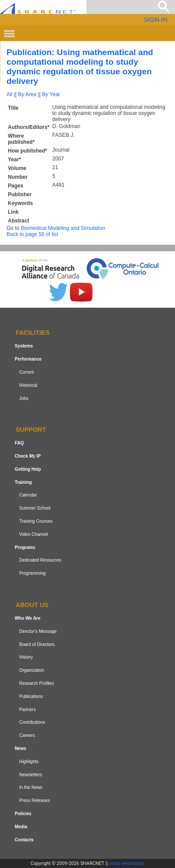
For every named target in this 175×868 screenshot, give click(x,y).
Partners (27, 710)
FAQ (19, 443)
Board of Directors (37, 644)
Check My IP (28, 456)
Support (31, 430)
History (26, 657)
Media (21, 827)
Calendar (28, 495)
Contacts (24, 840)
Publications (31, 696)
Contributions (32, 722)
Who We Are (28, 618)
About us (32, 605)
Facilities (33, 333)
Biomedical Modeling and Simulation (63, 228)
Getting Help (28, 469)
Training (23, 482)
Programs (25, 547)
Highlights (29, 762)
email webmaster (127, 863)
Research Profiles (37, 683)
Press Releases (35, 800)
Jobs (24, 398)
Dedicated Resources (40, 561)
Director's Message (38, 631)
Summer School (35, 508)
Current (27, 372)
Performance (28, 359)
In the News (31, 787)
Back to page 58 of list (32, 234)
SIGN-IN (155, 20)
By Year (51, 94)
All (9, 94)
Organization (32, 670)
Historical (28, 385)
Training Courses (36, 521)
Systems (24, 346)
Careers (27, 735)
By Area (27, 94)
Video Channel (34, 534)
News (21, 748)
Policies (23, 814)
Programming (33, 573)
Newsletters (31, 775)
